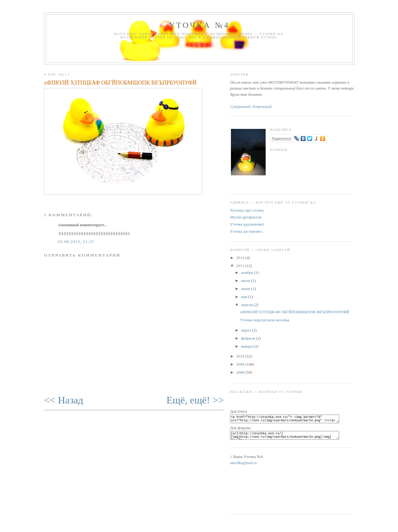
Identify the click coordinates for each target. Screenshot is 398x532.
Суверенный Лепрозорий (251, 106)
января (247, 346)
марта (247, 330)
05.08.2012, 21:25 (76, 242)
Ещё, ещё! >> (195, 400)
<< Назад (64, 400)
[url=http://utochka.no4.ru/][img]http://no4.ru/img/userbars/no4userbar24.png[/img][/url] (288, 438)
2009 (241, 364)
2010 (241, 356)
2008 (241, 372)
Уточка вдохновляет (247, 224)
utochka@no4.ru (243, 466)
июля (246, 281)
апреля (248, 305)
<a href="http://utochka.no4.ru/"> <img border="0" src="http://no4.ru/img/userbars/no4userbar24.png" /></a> (288, 420)
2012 (241, 258)
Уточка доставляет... (247, 231)
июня (246, 289)
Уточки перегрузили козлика (265, 320)
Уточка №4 (199, 25)
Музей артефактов (246, 217)
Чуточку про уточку (247, 210)
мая (245, 297)
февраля (249, 338)
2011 (241, 266)
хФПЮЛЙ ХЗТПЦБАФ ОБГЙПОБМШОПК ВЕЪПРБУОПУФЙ (120, 83)
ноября (248, 273)
